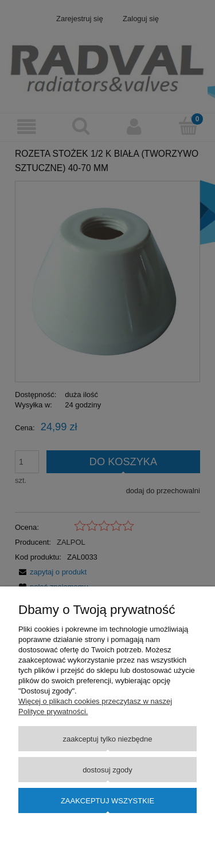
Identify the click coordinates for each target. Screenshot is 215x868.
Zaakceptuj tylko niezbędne (107, 739)
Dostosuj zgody (107, 770)
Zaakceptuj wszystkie (107, 801)
